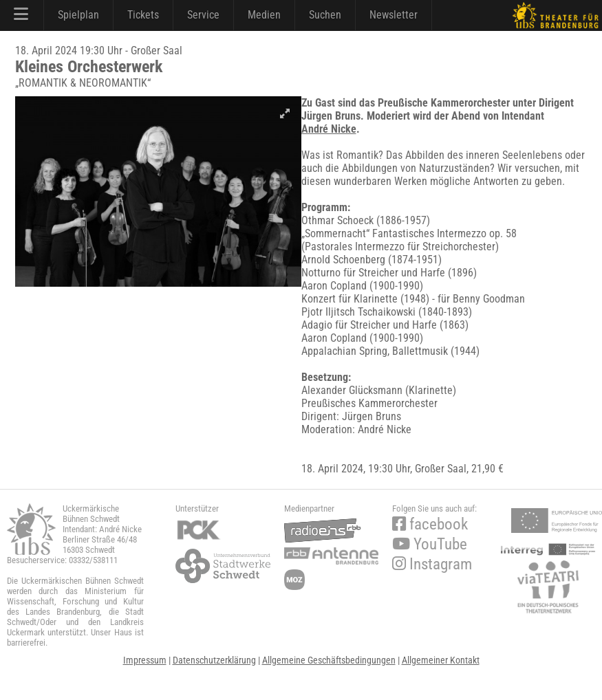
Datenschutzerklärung (214, 660)
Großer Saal (441, 469)
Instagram (432, 564)
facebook (430, 524)
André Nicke (329, 129)
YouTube (430, 544)
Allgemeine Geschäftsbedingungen (329, 660)
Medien (264, 15)
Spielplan (78, 15)
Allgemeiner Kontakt (441, 660)
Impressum (145, 660)
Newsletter (394, 15)
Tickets (143, 15)
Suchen (325, 15)
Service (203, 15)
